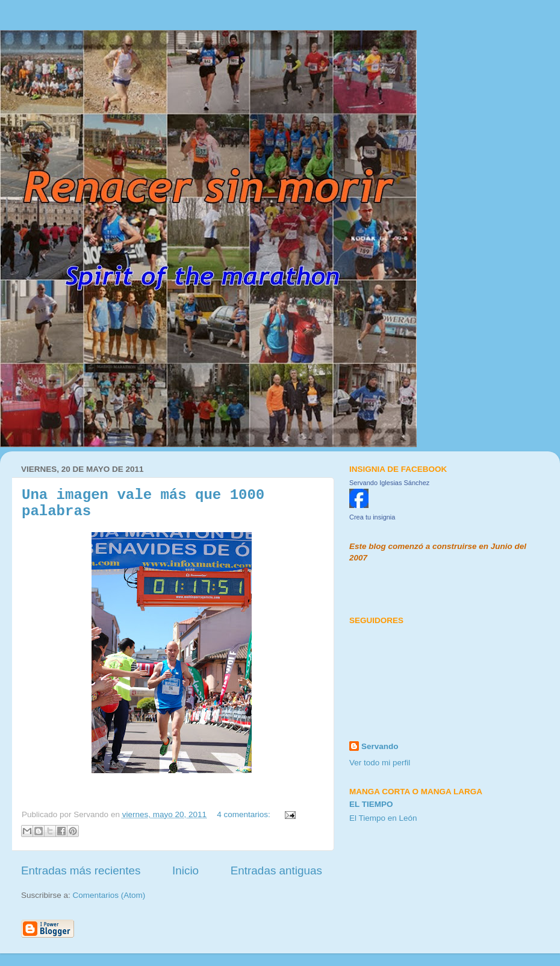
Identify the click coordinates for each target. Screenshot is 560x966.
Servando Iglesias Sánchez (389, 483)
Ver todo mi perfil (380, 763)
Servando (380, 746)
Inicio (185, 870)
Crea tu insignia (372, 517)
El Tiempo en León (383, 818)
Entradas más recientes (81, 870)
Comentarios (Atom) (109, 895)
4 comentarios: (244, 814)
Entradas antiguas (276, 870)
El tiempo (371, 804)
